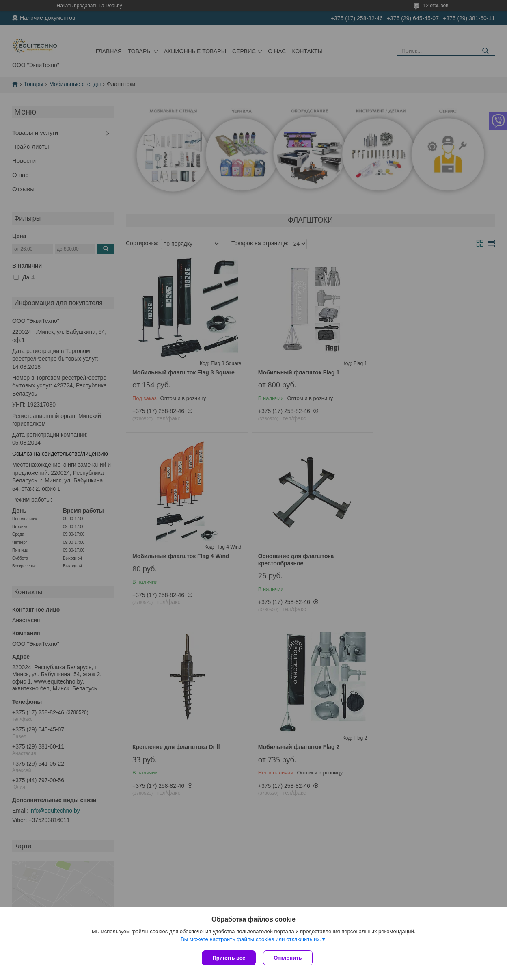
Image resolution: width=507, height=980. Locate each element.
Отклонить (288, 958)
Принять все (229, 958)
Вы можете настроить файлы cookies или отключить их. (251, 940)
